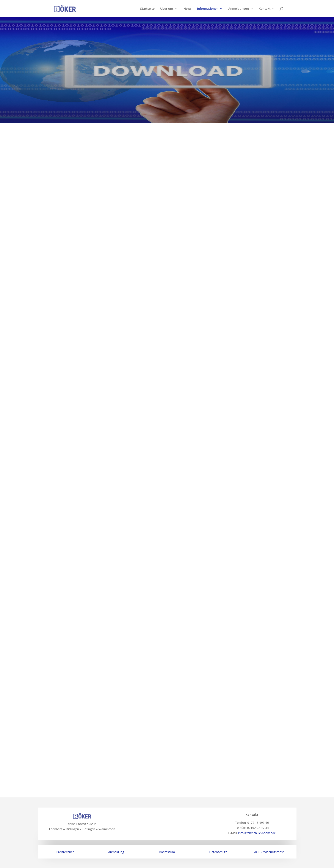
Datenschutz (218, 852)
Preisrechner (65, 852)
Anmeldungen (239, 9)
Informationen (208, 9)
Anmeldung (116, 852)
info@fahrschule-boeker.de (257, 833)
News (187, 9)
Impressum (167, 852)
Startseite (147, 9)
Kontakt (265, 9)
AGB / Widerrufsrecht (269, 852)
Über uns (167, 9)
